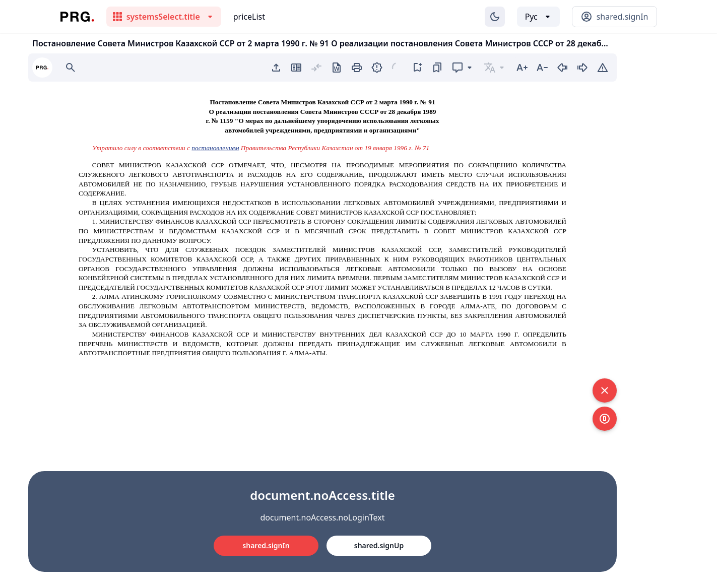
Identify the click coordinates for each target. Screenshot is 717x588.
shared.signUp (379, 545)
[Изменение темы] (495, 17)
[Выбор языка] (538, 17)
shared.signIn (266, 545)
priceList (249, 17)
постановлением (215, 148)
